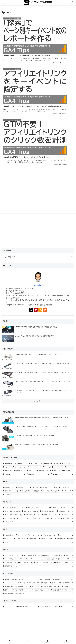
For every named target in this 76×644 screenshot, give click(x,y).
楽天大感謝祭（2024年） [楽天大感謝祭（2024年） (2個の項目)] (63, 479)
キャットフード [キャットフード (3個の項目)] (36, 424)
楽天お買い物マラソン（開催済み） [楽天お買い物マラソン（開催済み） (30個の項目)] (57, 468)
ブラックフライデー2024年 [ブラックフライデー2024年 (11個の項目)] (38, 472)
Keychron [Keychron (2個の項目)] (20, 360)
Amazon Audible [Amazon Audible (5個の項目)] (36, 356)
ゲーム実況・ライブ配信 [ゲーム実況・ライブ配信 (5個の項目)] (51, 380)
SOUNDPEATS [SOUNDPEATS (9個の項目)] (10, 353)
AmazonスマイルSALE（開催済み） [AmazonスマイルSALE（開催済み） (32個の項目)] (21, 468)
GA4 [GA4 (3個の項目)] (9, 496)
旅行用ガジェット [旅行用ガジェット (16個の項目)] (49, 376)
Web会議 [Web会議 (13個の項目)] (26, 380)
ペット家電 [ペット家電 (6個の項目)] (9, 424)
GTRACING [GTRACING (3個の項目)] (58, 356)
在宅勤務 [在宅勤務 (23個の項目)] (9, 376)
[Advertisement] (56, 70)
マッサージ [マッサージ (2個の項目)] (39, 383)
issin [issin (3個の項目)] (47, 356)
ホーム (13, 633)
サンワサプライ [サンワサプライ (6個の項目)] (67, 353)
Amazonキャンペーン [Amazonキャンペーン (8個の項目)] (35, 448)
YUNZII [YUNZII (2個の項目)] (8, 360)
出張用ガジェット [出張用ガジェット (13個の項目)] (11, 380)
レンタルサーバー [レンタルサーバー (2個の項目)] (48, 496)
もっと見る (38, 290)
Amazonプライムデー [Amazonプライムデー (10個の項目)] (13, 448)
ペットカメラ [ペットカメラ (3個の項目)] (20, 428)
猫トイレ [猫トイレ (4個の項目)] (22, 424)
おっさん (38, 174)
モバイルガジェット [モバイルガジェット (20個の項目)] (14, 397)
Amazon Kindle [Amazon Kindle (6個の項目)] (52, 353)
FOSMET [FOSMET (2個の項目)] (56, 360)
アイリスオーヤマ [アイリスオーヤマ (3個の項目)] (67, 424)
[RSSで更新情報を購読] (45, 199)
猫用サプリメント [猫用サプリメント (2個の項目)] (47, 428)
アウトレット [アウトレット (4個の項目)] (10, 452)
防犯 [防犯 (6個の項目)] (36, 380)
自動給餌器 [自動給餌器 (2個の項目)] (33, 428)
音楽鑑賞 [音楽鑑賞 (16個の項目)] (23, 376)
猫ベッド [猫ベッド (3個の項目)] (8, 428)
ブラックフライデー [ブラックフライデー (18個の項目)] (12, 444)
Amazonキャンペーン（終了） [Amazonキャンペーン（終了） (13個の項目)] (15, 472)
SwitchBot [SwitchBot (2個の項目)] (43, 360)
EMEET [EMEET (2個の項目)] (63, 363)
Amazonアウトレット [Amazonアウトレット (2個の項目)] (44, 452)
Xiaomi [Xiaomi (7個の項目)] (23, 353)
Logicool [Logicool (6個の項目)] (8, 356)
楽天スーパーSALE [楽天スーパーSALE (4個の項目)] (66, 448)
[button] (72, 146)
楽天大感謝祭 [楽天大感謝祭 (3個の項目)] (26, 452)
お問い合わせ (63, 633)
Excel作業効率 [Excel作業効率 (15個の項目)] (67, 376)
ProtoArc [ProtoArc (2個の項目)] (70, 356)
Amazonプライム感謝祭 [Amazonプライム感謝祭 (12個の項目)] (53, 444)
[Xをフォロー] (31, 199)
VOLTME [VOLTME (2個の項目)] (15, 363)
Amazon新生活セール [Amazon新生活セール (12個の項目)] (32, 444)
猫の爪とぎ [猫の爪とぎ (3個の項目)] (51, 424)
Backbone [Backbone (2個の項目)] (69, 360)
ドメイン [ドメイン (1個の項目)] (67, 496)
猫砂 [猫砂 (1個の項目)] (71, 428)
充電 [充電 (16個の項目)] (35, 376)
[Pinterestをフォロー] (36, 199)
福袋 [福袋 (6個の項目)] (50, 448)
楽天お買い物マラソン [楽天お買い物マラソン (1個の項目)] (39, 455)
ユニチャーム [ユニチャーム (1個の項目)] (39, 431)
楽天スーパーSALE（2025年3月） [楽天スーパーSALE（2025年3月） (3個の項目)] (17, 479)
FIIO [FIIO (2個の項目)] (32, 360)
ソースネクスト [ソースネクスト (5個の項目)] (21, 356)
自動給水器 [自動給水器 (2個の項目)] (61, 428)
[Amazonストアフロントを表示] (40, 199)
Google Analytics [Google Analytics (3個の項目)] (27, 496)
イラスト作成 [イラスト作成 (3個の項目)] (68, 380)
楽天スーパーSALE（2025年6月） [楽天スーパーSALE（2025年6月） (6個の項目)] (62, 472)
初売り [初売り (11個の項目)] (70, 444)
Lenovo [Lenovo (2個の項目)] (39, 363)
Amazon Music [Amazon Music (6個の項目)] (36, 353)
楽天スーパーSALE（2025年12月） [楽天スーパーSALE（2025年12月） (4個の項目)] (44, 475)
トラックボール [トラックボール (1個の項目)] (39, 411)
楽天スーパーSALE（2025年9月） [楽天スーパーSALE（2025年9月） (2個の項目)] (39, 483)
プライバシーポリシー (38, 633)
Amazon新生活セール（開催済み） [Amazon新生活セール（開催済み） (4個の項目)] (16, 475)
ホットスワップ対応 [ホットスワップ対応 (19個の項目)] (38, 397)
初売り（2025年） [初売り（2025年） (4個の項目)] (66, 475)
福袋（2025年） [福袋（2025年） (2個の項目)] (42, 479)
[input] (38, 146)
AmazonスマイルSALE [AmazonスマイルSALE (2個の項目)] (65, 452)
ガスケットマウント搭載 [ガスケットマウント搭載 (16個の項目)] (62, 397)
